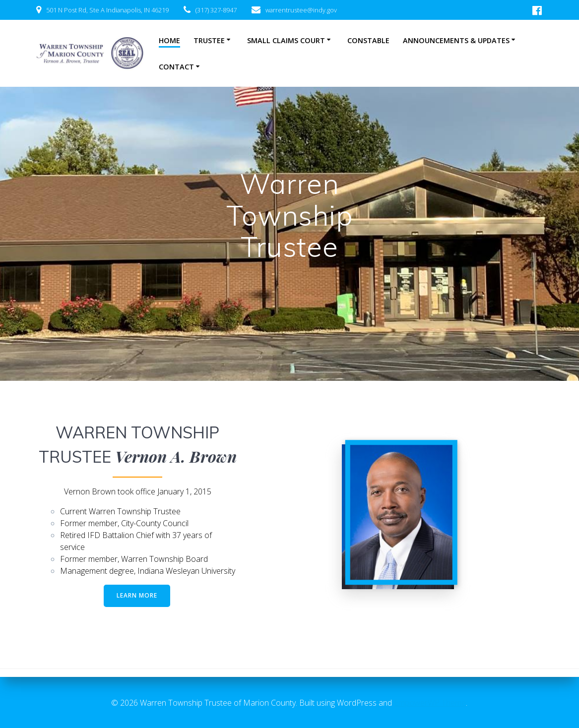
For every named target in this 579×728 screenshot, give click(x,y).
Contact (176, 67)
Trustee (209, 40)
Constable (368, 40)
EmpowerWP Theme (430, 703)
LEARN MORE (137, 595)
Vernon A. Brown (176, 456)
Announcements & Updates (456, 40)
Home (169, 40)
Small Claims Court (286, 40)
